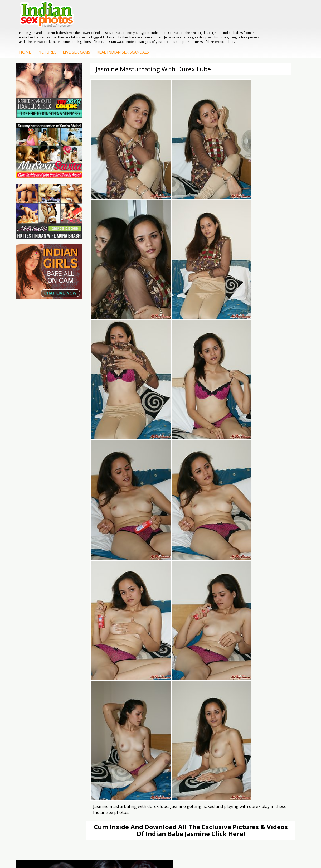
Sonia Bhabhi (276, 675)
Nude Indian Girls (139, 707)
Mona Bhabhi (276, 670)
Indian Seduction (139, 691)
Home (104, 28)
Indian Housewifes (222, 699)
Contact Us (180, 847)
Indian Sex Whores (131, 683)
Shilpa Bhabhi (276, 702)
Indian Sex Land (92, 702)
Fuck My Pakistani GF (223, 710)
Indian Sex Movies (38, 704)
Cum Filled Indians (84, 683)
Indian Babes (182, 712)
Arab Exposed (229, 681)
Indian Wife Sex (45, 691)
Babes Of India (91, 675)
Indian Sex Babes (140, 702)
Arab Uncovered (185, 718)
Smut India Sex (45, 697)
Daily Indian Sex (45, 686)
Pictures (125, 28)
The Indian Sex (44, 670)
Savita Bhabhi (276, 686)
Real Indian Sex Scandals (201, 28)
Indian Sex (226, 686)
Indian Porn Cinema (132, 673)
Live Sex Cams (155, 28)
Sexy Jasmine (276, 681)
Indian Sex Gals (138, 697)
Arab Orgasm (90, 670)
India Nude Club (92, 691)
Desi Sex (225, 691)
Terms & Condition (148, 847)
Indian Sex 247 (91, 697)
